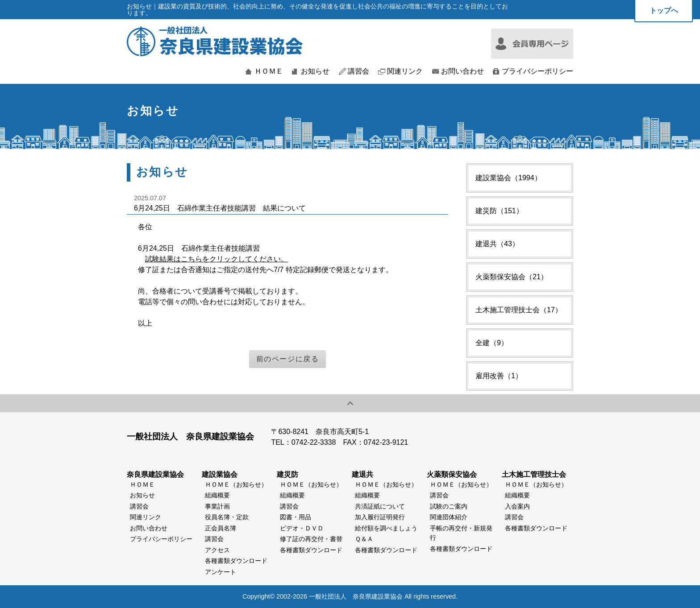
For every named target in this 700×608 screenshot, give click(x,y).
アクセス (217, 550)
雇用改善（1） (499, 376)
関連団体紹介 (449, 517)
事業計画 (217, 506)
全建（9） (492, 343)
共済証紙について (380, 506)
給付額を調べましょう (386, 528)
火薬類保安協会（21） (512, 277)
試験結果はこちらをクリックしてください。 (217, 259)
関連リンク (405, 71)
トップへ (664, 10)
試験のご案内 (449, 506)
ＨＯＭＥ (269, 71)
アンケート (221, 572)
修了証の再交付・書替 (311, 539)
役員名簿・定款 (227, 517)
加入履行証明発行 (380, 517)
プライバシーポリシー (537, 71)
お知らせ (315, 71)
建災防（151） (499, 211)
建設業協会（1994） (508, 178)
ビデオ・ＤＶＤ (302, 528)
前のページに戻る (288, 359)
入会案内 (517, 506)
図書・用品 (296, 517)
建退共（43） (497, 244)
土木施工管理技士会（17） (519, 310)
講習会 (358, 71)
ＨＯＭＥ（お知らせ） (236, 484)
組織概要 (217, 495)
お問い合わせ (462, 71)
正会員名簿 (221, 528)
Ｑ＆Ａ (364, 539)
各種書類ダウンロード (236, 561)
